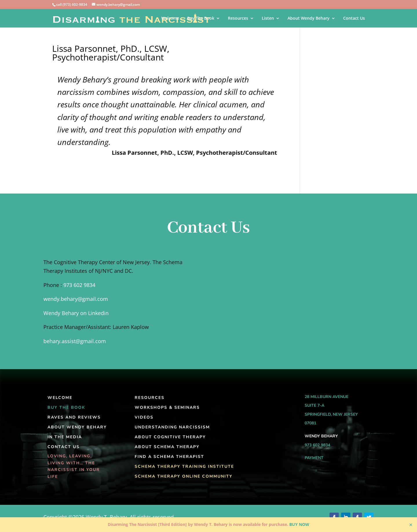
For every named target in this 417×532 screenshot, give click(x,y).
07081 (310, 423)
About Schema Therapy (167, 447)
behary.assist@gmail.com (75, 341)
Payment (314, 458)
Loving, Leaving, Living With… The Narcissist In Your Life (74, 466)
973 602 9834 (79, 285)
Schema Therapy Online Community (184, 476)
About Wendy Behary (309, 19)
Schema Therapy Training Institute (184, 466)
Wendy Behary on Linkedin (76, 313)
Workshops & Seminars (167, 407)
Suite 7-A (314, 405)
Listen (268, 19)
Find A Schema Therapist (169, 457)
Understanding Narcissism (172, 427)
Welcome (170, 19)
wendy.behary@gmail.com (76, 299)
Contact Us (354, 19)
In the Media (65, 437)
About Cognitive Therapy (170, 437)
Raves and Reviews (74, 417)
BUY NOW (299, 524)
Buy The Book (201, 19)
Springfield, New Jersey (331, 414)
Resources (238, 19)
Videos (144, 417)
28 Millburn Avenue (327, 397)
